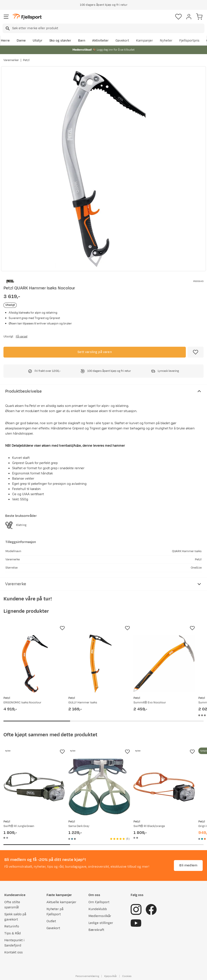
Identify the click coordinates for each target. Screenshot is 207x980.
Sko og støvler (60, 41)
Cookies (127, 976)
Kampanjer (144, 41)
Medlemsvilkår (100, 916)
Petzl (26, 60)
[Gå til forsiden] (27, 17)
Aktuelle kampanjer (61, 902)
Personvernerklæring (87, 976)
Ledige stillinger (101, 923)
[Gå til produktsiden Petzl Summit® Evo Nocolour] (164, 663)
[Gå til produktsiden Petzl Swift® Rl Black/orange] (164, 787)
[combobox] (103, 28)
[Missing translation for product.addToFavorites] (196, 352)
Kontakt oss (14, 952)
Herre (5, 41)
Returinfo (12, 926)
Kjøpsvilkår (111, 976)
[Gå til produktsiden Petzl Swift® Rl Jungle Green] (34, 787)
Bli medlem (188, 865)
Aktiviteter (100, 41)
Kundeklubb (98, 909)
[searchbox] (108, 28)
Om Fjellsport (99, 902)
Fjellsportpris (189, 41)
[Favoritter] (178, 17)
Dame (21, 41)
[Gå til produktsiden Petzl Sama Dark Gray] (99, 787)
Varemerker (11, 60)
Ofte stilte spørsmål (12, 905)
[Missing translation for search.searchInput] (7, 28)
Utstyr (38, 41)
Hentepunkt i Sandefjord (14, 943)
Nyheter (166, 41)
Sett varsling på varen (95, 352)
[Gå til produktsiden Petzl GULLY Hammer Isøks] (99, 663)
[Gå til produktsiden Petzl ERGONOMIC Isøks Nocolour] (34, 663)
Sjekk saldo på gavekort (15, 917)
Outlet (51, 921)
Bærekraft (96, 930)
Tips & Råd (13, 933)
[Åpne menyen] (6, 17)
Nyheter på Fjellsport (55, 912)
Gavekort (122, 41)
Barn (82, 41)
